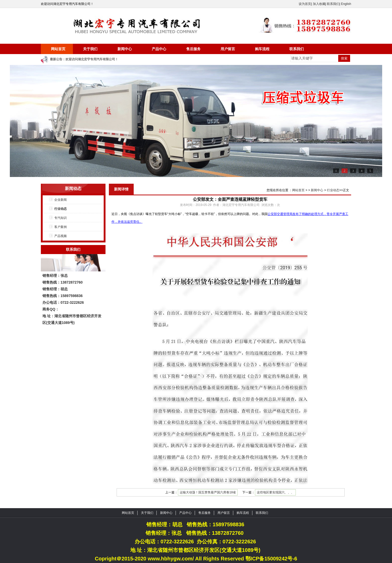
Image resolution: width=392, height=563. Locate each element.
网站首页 (58, 49)
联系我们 (333, 4)
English (346, 4)
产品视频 (61, 236)
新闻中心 (125, 49)
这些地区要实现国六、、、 (275, 492)
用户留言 (228, 49)
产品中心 (159, 49)
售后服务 (193, 49)
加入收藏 (319, 4)
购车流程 (262, 49)
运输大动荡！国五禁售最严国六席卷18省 (208, 492)
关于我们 (90, 49)
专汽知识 (61, 218)
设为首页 (305, 4)
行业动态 (61, 209)
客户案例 (61, 227)
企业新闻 (61, 200)
